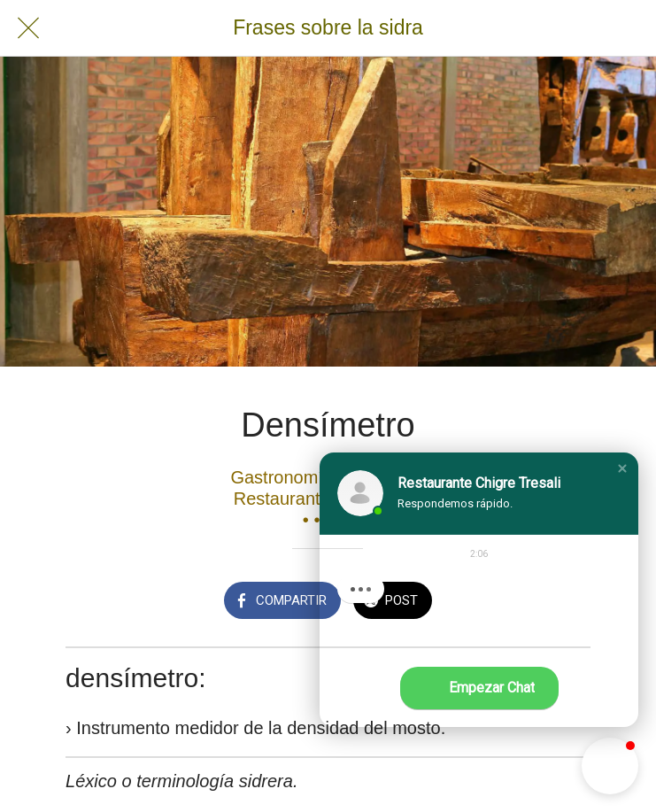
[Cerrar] (28, 28)
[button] (622, 468)
